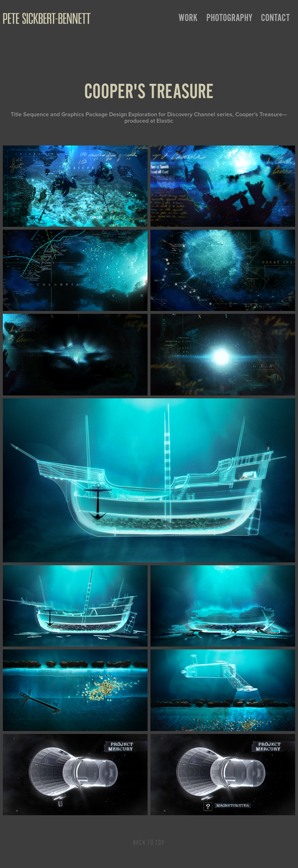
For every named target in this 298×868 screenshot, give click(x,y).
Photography (229, 18)
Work (188, 18)
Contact (275, 18)
